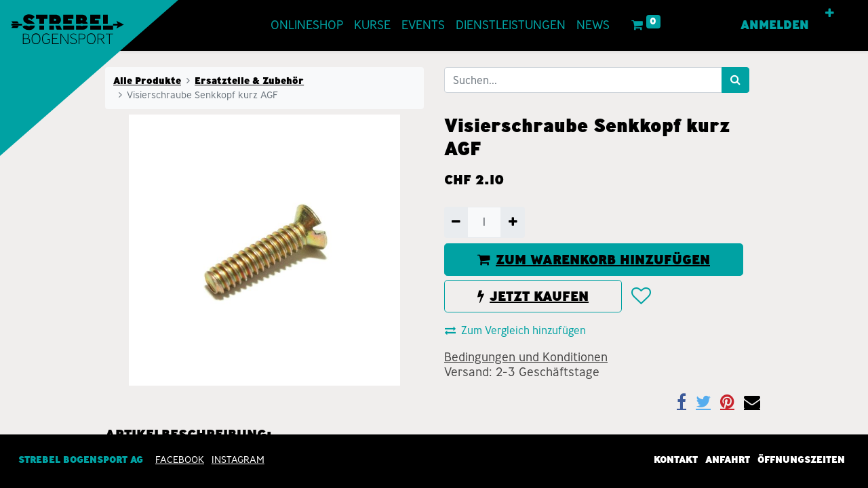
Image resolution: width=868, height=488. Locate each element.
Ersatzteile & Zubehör (249, 81)
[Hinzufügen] (512, 222)
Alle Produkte (147, 81)
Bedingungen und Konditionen (526, 357)
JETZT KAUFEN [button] (533, 296)
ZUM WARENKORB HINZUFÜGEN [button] (594, 260)
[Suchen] (735, 80)
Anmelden (775, 25)
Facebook (180, 460)
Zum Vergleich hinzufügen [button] (515, 330)
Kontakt (676, 460)
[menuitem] (307, 25)
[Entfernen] (456, 222)
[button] (830, 14)
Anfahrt (728, 460)
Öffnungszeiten (801, 460)
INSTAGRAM (238, 460)
